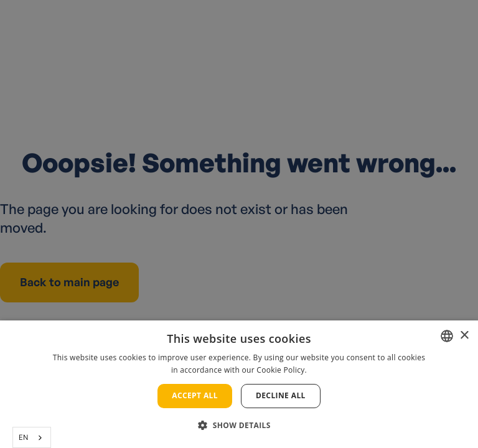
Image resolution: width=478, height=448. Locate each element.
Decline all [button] (281, 395)
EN (23, 437)
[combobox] (32, 437)
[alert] (239, 224)
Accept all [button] (195, 395)
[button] (239, 425)
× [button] (464, 336)
